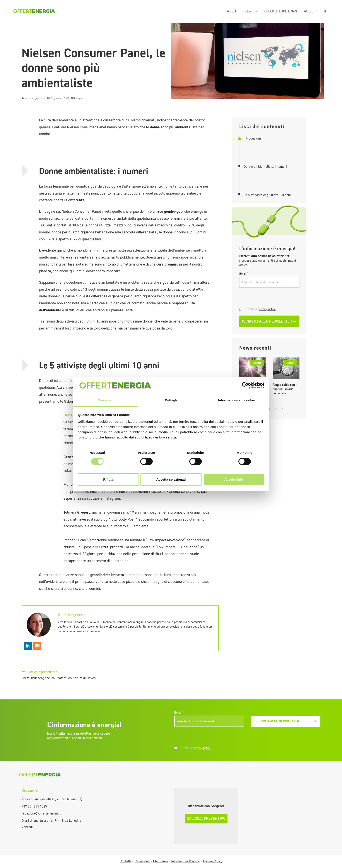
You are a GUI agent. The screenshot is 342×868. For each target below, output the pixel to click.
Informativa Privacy (185, 861)
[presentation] (269, 298)
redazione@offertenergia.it (41, 813)
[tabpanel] (286, 377)
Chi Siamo (160, 861)
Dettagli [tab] (171, 400)
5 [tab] (282, 409)
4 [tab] (276, 409)
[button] (325, 11)
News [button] (250, 11)
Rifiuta (108, 479)
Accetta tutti (234, 479)
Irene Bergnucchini (35, 98)
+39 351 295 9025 (34, 806)
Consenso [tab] (105, 400)
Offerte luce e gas (281, 11)
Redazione (29, 790)
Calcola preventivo (206, 818)
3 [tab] (269, 409)
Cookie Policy (213, 861)
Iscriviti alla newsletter (269, 321)
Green (232, 11)
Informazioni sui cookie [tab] (237, 400)
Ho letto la (261, 309)
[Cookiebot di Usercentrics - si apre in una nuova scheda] (245, 385)
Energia (78, 98)
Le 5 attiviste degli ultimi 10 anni (267, 195)
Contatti (125, 861)
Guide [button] (310, 11)
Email (244, 274)
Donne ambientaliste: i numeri (265, 167)
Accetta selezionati (171, 479)
